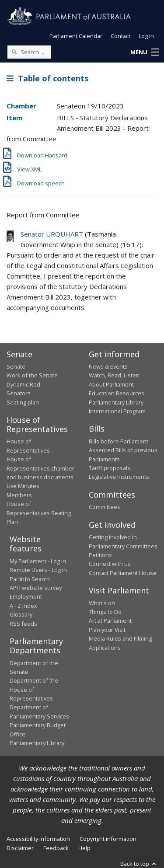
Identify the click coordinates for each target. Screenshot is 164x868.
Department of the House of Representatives (34, 689)
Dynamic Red (23, 384)
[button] (144, 52)
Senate (16, 366)
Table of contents (47, 78)
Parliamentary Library (116, 402)
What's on (102, 603)
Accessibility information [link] (38, 839)
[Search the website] (29, 52)
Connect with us (110, 564)
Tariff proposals (110, 468)
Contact (120, 36)
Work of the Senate (32, 375)
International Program (117, 411)
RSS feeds (23, 624)
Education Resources (117, 393)
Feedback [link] (56, 848)
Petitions (100, 555)
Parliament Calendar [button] (76, 36)
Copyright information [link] (108, 839)
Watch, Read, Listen (114, 375)
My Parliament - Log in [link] (38, 561)
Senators (19, 393)
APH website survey (36, 588)
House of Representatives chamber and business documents (40, 468)
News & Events (108, 366)
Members (19, 495)
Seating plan (23, 402)
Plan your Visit (107, 630)
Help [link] (84, 848)
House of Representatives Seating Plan (39, 513)
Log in (146, 36)
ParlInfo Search (30, 579)
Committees (105, 507)
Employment (26, 596)
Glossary (21, 614)
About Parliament (111, 384)
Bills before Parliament (119, 441)
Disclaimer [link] (20, 848)
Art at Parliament (110, 620)
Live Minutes (23, 486)
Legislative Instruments (119, 477)
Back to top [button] (139, 864)
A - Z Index (23, 606)
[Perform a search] (14, 52)
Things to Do (105, 612)
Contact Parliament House (123, 573)
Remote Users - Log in (38, 570)
